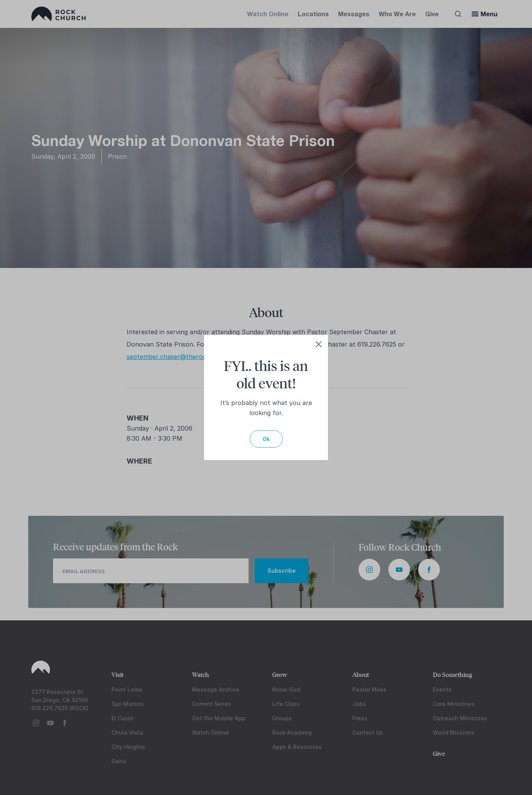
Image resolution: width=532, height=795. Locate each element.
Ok (266, 439)
